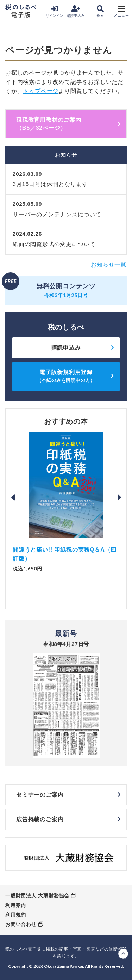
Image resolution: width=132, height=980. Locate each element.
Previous (13, 498)
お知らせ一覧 (109, 265)
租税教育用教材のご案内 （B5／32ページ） (69, 124)
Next (119, 498)
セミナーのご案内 (40, 795)
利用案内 (16, 905)
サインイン (55, 11)
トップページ (41, 91)
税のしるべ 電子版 (21, 11)
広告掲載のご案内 (40, 819)
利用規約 (16, 915)
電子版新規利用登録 (66, 376)
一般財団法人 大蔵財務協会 (37, 895)
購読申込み (76, 11)
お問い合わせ (21, 924)
